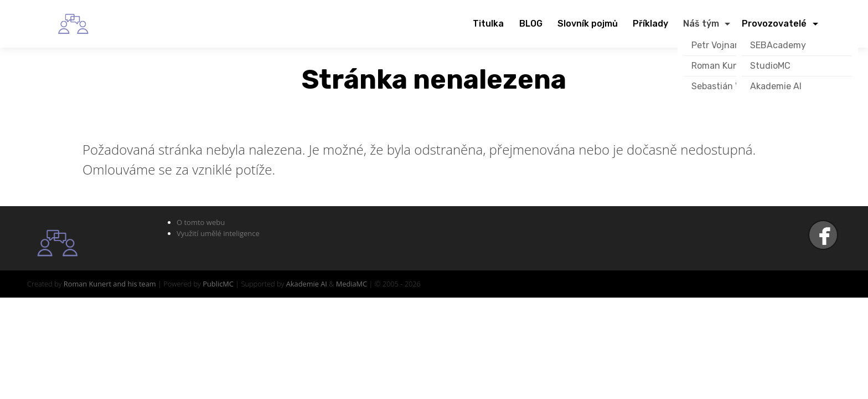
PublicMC (218, 284)
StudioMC (770, 66)
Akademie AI (776, 86)
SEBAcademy (778, 45)
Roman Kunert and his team (110, 284)
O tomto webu (201, 222)
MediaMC (352, 284)
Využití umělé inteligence (218, 233)
